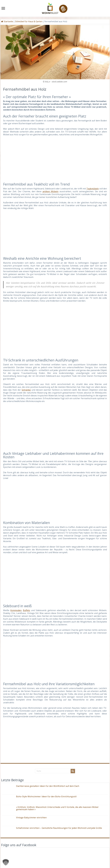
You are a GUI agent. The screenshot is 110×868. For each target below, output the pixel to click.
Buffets (26, 610)
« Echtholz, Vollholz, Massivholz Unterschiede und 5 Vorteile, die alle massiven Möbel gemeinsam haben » (57, 808)
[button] (6, 862)
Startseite (7, 21)
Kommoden (16, 610)
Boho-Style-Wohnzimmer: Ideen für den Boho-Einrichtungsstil (46, 796)
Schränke (26, 390)
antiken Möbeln (50, 191)
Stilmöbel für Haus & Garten (29, 21)
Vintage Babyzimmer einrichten (31, 818)
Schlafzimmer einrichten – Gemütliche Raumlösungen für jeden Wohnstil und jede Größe (59, 828)
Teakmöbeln (93, 189)
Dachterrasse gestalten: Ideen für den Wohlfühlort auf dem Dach (48, 786)
